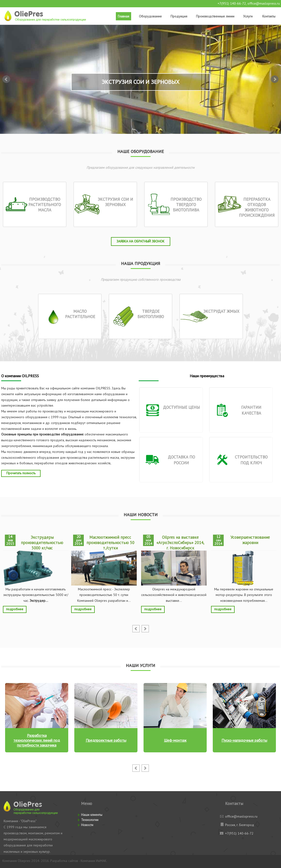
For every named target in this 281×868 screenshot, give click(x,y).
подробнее (15, 609)
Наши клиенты (92, 815)
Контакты (269, 16)
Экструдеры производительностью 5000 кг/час (42, 543)
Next (275, 79)
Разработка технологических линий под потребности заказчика (37, 740)
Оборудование (150, 16)
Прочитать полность (21, 473)
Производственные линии (215, 16)
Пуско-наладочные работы (244, 740)
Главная (123, 16)
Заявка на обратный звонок (140, 241)
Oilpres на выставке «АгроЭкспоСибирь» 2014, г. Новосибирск (180, 543)
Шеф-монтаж (175, 740)
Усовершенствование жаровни (250, 540)
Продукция (179, 16)
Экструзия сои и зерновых (140, 82)
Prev (6, 79)
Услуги (248, 16)
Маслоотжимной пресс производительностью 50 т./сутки (110, 543)
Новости (87, 825)
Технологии (90, 820)
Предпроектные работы (106, 740)
